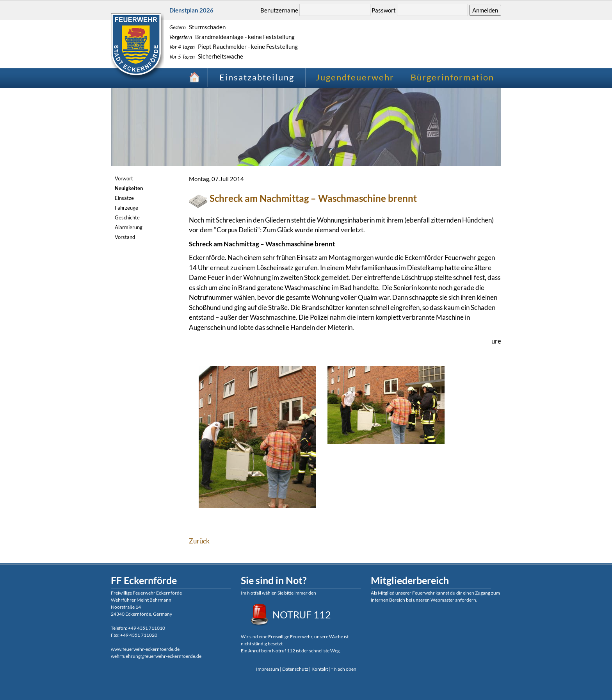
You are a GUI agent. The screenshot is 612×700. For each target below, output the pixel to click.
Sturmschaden (197, 27)
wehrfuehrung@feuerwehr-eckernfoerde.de (156, 656)
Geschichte (127, 217)
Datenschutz (295, 669)
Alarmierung (129, 227)
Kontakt (320, 669)
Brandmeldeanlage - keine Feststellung (232, 37)
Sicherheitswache (206, 56)
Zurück (199, 541)
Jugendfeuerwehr (355, 77)
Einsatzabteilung (257, 77)
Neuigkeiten (129, 188)
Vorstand (125, 237)
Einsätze (124, 198)
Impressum (268, 669)
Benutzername (279, 10)
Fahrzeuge (126, 208)
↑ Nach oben (344, 669)
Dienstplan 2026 (191, 10)
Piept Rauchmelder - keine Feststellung (234, 46)
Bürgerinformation (452, 77)
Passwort (384, 10)
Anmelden (485, 10)
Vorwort (124, 178)
